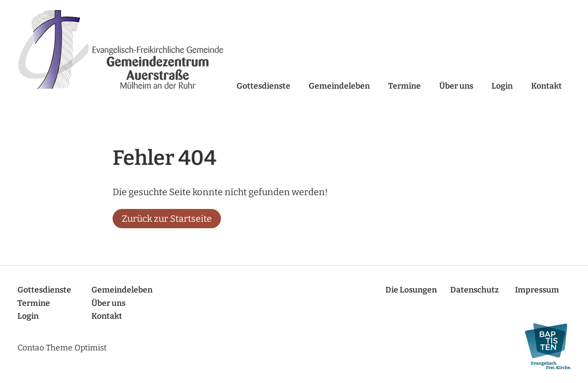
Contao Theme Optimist (62, 348)
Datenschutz (475, 290)
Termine (404, 86)
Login (502, 86)
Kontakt (546, 86)
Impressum (537, 290)
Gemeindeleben (339, 86)
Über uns (456, 86)
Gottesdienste (263, 86)
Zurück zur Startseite (167, 219)
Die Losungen (411, 290)
